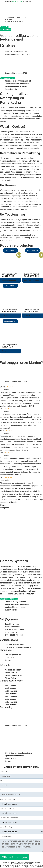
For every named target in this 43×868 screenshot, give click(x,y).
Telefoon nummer (6, 790)
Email (2, 781)
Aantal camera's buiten (8, 809)
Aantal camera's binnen (8, 799)
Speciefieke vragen (6, 836)
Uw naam (3, 771)
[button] (21, 505)
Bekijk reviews (9, 20)
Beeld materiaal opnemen (9, 818)
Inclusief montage (6, 827)
